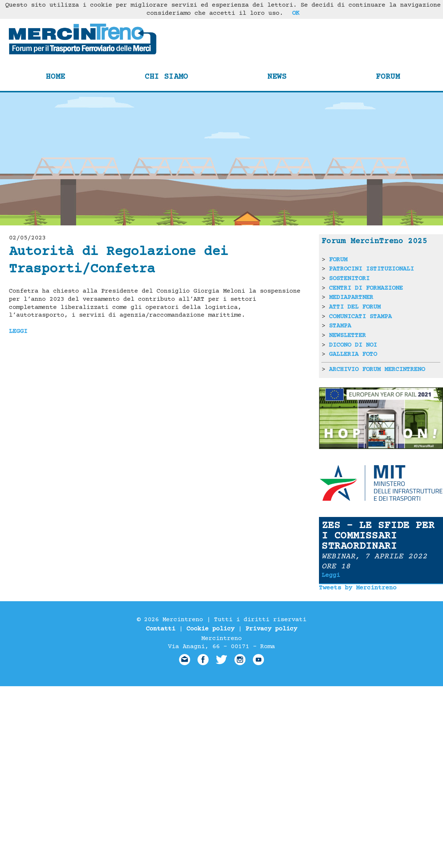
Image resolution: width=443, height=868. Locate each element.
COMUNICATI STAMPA (360, 317)
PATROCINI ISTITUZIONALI (371, 269)
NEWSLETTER (347, 336)
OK (296, 13)
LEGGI (18, 331)
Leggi (331, 575)
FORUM (338, 260)
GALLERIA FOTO (353, 354)
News (277, 77)
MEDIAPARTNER (351, 297)
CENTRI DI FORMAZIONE (366, 288)
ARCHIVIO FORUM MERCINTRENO (377, 370)
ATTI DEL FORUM (355, 307)
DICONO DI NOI (353, 345)
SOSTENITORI (349, 279)
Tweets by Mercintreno (358, 588)
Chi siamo (166, 77)
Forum (388, 77)
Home (55, 77)
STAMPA (340, 326)
